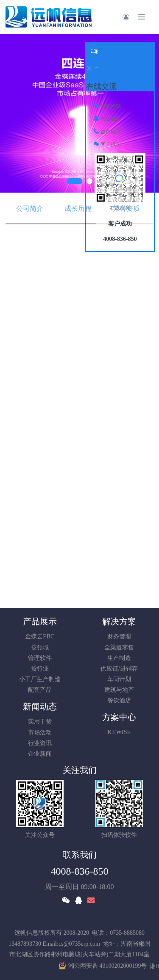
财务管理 (119, 636)
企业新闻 (40, 754)
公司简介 (30, 208)
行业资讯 (40, 743)
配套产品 (40, 690)
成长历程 (78, 208)
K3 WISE (119, 732)
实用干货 (40, 722)
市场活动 (40, 733)
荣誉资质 (126, 208)
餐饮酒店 (119, 700)
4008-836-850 (80, 871)
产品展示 (40, 621)
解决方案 (119, 621)
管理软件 (40, 658)
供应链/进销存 (119, 669)
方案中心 (119, 717)
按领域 (40, 647)
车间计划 (119, 679)
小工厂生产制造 (40, 679)
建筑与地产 (119, 690)
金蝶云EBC (40, 636)
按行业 (40, 669)
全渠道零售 (119, 647)
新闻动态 (40, 707)
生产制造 (119, 658)
